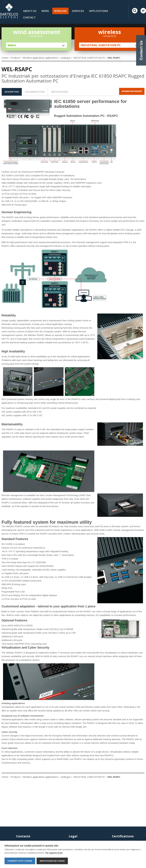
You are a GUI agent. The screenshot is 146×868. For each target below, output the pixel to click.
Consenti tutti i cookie (20, 861)
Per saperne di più (54, 853)
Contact (29, 17)
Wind (45, 11)
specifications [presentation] (59, 92)
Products (15, 58)
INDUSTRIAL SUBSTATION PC (89, 58)
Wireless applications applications (40, 58)
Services (78, 11)
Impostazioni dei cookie (52, 861)
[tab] (12, 92)
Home (5, 58)
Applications (99, 11)
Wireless (60, 11)
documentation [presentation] (35, 92)
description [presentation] (12, 92)
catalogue (65, 58)
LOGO (9, 11)
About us (30, 11)
